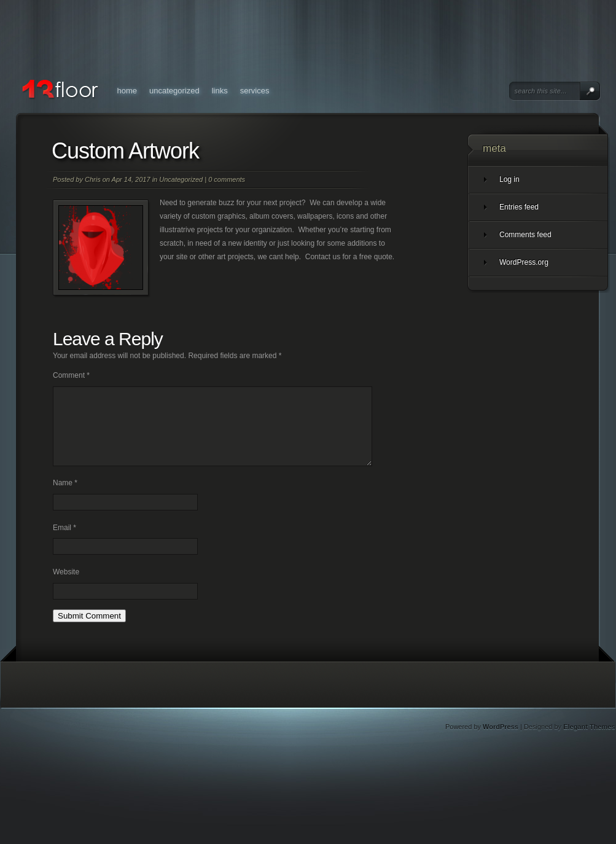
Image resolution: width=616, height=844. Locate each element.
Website (66, 587)
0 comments (227, 179)
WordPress (501, 741)
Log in (509, 179)
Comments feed (525, 235)
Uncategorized (174, 91)
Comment (71, 375)
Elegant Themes (589, 741)
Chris (93, 179)
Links (220, 91)
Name (65, 498)
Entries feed (519, 207)
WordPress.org (524, 262)
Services (255, 91)
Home (127, 91)
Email (64, 542)
